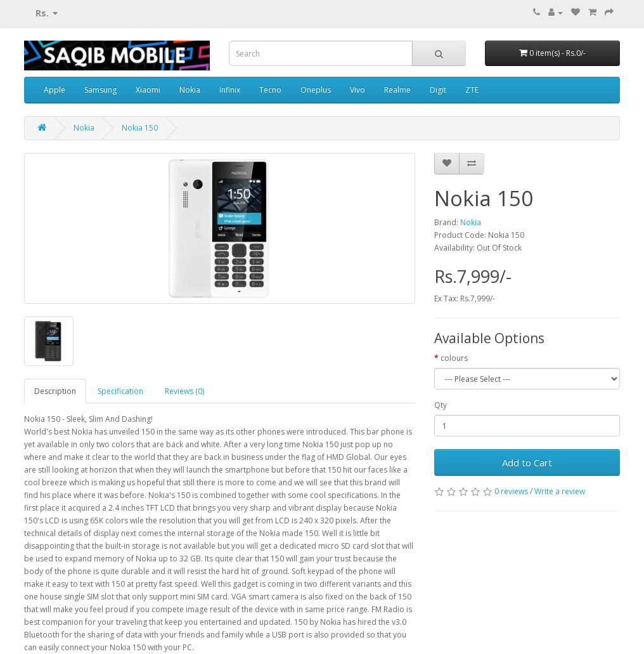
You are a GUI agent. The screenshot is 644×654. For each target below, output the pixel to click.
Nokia (190, 90)
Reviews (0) (184, 391)
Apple (55, 90)
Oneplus (316, 90)
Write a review (560, 491)
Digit (438, 90)
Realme (397, 90)
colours (454, 358)
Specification (120, 391)
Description (55, 391)
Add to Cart (527, 462)
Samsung (100, 90)
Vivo (357, 90)
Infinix (230, 90)
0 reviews (511, 491)
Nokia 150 (140, 128)
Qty (441, 405)
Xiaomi (148, 90)
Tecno (270, 90)
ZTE (472, 90)
